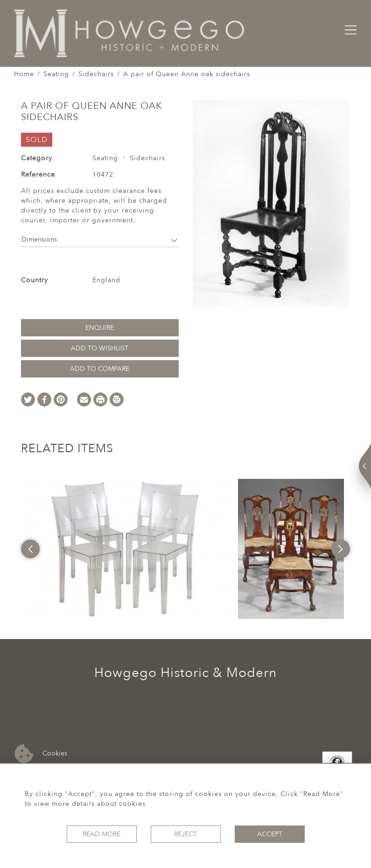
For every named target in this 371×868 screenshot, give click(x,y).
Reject (185, 834)
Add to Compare (100, 369)
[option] (126, 549)
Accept (270, 834)
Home (24, 74)
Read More (101, 834)
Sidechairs (96, 74)
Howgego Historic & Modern (185, 673)
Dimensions (100, 239)
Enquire (100, 328)
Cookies (41, 754)
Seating (56, 74)
